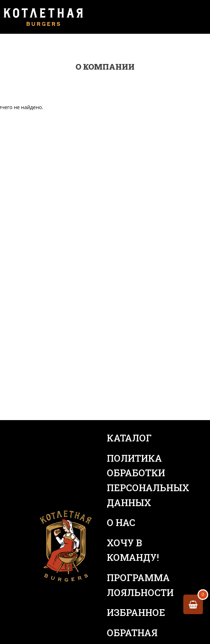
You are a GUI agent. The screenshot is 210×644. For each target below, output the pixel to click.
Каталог (129, 438)
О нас (121, 522)
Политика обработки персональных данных (141, 480)
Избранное (136, 612)
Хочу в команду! (133, 550)
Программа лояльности (140, 585)
